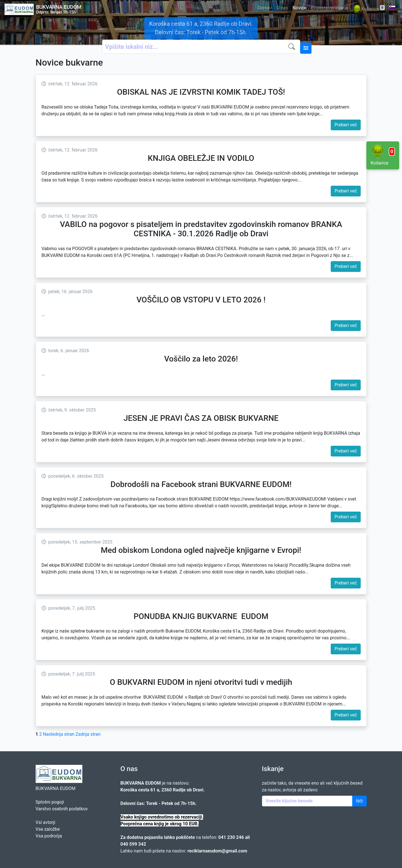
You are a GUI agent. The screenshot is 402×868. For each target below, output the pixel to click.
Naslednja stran (59, 734)
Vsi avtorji (46, 822)
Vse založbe (48, 829)
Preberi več (346, 125)
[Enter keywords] (307, 801)
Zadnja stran (88, 734)
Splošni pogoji (50, 802)
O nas (282, 8)
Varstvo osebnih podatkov (62, 809)
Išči (359, 801)
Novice (299, 8)
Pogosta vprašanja (330, 8)
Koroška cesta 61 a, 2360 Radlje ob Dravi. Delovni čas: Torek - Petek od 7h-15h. (201, 28)
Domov (265, 8)
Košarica (369, 9)
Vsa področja (49, 836)
